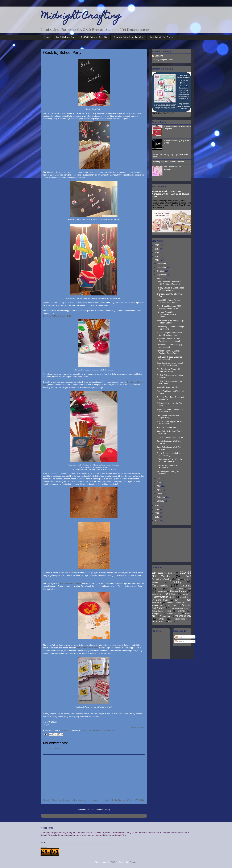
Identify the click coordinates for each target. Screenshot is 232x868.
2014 (157, 260)
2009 (157, 521)
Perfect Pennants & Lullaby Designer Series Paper (168, 352)
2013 (157, 506)
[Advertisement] (94, 775)
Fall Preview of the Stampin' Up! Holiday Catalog (170, 322)
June (159, 482)
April (159, 490)
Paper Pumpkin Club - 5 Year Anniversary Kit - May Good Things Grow (171, 194)
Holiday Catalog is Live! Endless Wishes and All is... (170, 289)
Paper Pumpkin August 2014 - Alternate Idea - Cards (169, 307)
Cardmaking (160, 585)
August (160, 278)
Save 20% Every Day (65, 37)
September (162, 275)
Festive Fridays (178, 591)
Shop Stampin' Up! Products (162, 37)
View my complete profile (162, 60)
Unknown (159, 56)
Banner (155, 582)
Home (47, 37)
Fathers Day (162, 592)
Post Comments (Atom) (100, 810)
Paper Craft (98, 730)
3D (178, 580)
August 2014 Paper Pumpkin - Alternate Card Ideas (169, 301)
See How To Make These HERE (57, 316)
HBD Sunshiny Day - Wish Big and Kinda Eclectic (169, 460)
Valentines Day (183, 616)
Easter (180, 589)
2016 (157, 253)
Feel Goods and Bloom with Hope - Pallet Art (168, 370)
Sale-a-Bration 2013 (180, 608)
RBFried (115, 862)
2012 (157, 509)
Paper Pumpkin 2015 (177, 603)
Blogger (133, 862)
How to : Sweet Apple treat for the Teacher (65, 800)
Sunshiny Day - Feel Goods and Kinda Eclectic (170, 398)
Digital (170, 589)
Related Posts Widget (137, 728)
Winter (162, 619)
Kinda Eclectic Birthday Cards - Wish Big (124, 800)
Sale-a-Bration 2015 (161, 611)
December (162, 263)
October (161, 271)
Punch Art (172, 605)
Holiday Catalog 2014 (163, 597)
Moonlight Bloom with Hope (168, 387)
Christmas (186, 586)
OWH (177, 600)
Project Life (157, 605)
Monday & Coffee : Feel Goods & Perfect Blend (170, 410)
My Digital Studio (160, 600)
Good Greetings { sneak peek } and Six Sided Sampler (170, 364)
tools (170, 622)
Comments (181, 641)
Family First (87, 730)
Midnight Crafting (81, 17)
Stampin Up (157, 614)
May (159, 486)
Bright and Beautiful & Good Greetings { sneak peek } (168, 340)
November (162, 267)
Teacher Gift (109, 730)
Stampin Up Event (174, 614)
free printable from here (70, 583)
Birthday (177, 582)
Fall (189, 589)
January (161, 501)
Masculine (184, 597)
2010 (157, 517)
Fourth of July (157, 595)
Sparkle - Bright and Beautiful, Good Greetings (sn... (169, 334)
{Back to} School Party (166, 427)
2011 (157, 513)
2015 (157, 256)
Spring (181, 611)
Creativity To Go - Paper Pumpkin (128, 37)
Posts (179, 637)
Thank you (165, 616)
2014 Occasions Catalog (163, 573)
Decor (160, 589)
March (160, 493)
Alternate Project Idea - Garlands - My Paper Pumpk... (167, 314)
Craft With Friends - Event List (94, 37)
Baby (187, 580)
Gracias (185, 594)
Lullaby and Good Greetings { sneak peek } (169, 346)
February (161, 497)
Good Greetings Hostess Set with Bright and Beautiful (169, 283)
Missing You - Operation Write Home (169, 162)
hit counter (44, 847)
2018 (157, 245)
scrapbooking (179, 619)
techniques (157, 622)
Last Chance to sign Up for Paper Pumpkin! (168, 417)
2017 (157, 249)
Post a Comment (54, 749)
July (159, 478)
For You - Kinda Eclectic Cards (170, 437)
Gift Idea (171, 594)
